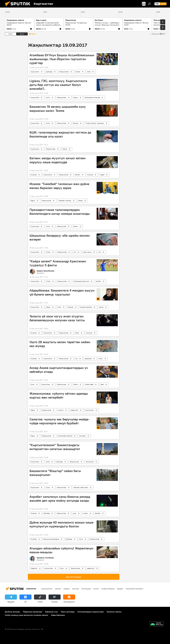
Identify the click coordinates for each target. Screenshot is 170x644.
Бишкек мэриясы (86, 307)
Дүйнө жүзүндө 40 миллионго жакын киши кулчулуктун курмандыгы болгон (61, 524)
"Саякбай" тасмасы (65, 201)
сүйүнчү (61, 410)
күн (75, 252)
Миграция (86, 589)
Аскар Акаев (89, 384)
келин (101, 359)
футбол (99, 281)
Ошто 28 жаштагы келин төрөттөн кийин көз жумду (60, 344)
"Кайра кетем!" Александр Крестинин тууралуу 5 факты (58, 263)
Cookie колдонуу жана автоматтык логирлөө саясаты (26, 615)
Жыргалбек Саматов (65, 436)
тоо (100, 252)
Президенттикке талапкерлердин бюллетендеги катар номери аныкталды (60, 212)
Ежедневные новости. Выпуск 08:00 (19, 24)
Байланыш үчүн (52, 612)
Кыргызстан (35, 72)
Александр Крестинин (81, 281)
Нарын (76, 97)
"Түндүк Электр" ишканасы (95, 123)
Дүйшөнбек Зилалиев (92, 97)
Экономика (90, 462)
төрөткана (88, 359)
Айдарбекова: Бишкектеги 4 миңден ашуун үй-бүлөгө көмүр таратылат (62, 292)
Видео (120, 589)
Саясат (78, 72)
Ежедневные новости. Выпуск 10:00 (136, 24)
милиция (90, 175)
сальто (86, 513)
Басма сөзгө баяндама (51, 539)
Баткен (78, 175)
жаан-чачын (87, 252)
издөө (102, 175)
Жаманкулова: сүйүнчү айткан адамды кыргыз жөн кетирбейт (59, 395)
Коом (48, 97)
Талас (77, 333)
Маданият (34, 568)
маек (102, 384)
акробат (98, 513)
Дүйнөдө (49, 72)
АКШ (89, 72)
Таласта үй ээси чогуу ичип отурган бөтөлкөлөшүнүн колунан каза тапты (57, 318)
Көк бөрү (82, 436)
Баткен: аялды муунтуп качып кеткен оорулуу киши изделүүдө (58, 160)
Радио (33, 201)
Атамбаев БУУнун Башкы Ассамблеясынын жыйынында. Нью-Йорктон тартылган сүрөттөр (62, 59)
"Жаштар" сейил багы (81, 487)
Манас (80, 201)
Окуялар (34, 175)
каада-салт (74, 410)
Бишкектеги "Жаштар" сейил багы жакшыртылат (55, 473)
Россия (76, 589)
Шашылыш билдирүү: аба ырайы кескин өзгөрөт (60, 237)
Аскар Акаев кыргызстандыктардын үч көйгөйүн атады (59, 370)
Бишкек (76, 123)
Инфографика (108, 589)
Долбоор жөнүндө (12, 612)
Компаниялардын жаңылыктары (91, 612)
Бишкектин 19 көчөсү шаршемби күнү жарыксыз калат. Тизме (58, 109)
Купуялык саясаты (114, 612)
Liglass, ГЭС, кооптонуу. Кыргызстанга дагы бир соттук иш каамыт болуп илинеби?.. (58, 85)
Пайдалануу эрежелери (32, 612)
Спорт (48, 252)
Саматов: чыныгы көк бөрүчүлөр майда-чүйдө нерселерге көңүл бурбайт (60, 421)
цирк (75, 513)
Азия (48, 462)
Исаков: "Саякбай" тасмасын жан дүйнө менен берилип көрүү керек (59, 186)
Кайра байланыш (58, 615)
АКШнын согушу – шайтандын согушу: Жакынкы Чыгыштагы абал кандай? (107, 25)
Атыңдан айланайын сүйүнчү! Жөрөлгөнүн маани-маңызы (61, 550)
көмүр (101, 307)
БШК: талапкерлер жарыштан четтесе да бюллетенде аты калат (60, 134)
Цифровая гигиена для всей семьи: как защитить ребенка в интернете (49, 25)
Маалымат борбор (134, 589)
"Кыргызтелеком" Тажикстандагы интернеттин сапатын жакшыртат (55, 447)
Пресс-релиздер (68, 612)
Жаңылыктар (64, 72)
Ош (76, 359)
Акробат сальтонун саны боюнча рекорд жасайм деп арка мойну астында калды (60, 499)
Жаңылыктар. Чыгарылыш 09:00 (76, 24)
